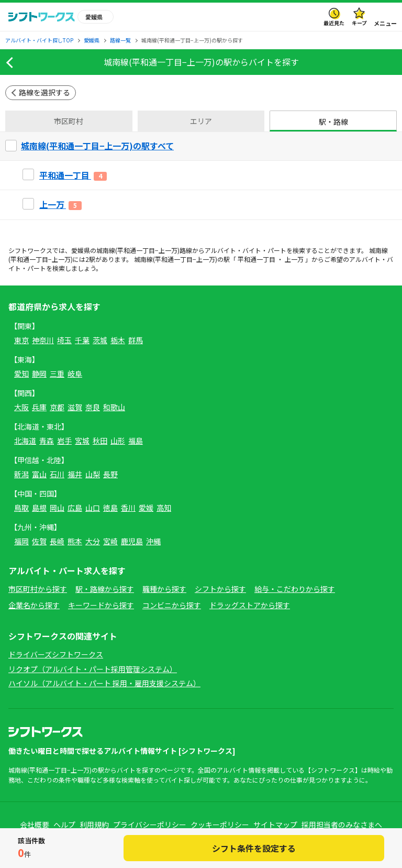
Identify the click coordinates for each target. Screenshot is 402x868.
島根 (39, 508)
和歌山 (114, 407)
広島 (75, 508)
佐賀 (39, 541)
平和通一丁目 (256, 259)
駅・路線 (333, 122)
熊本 (75, 541)
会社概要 (35, 825)
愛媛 (146, 508)
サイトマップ (275, 825)
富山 (39, 474)
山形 (118, 441)
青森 (47, 441)
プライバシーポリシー (150, 825)
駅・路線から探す (105, 589)
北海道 (25, 441)
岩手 (64, 441)
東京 (21, 340)
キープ (359, 23)
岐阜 (75, 373)
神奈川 (43, 340)
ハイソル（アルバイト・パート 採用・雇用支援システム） (104, 683)
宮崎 (110, 541)
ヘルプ (64, 825)
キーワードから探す (101, 605)
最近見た (334, 23)
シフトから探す (220, 589)
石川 (57, 474)
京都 (57, 407)
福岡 (21, 541)
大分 (93, 541)
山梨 (93, 474)
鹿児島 (132, 541)
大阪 (21, 407)
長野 (110, 474)
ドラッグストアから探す (250, 605)
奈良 (93, 407)
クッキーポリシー (220, 825)
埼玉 (64, 340)
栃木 (118, 340)
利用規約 (94, 825)
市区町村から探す (38, 589)
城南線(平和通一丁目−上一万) (138, 250)
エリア (201, 121)
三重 (57, 373)
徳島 (110, 508)
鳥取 (21, 508)
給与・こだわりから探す (295, 589)
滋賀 (75, 407)
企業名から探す (34, 605)
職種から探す (164, 589)
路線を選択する (44, 92)
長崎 (57, 541)
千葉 (82, 340)
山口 (93, 508)
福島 (136, 441)
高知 (164, 508)
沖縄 (153, 541)
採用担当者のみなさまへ (342, 825)
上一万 (294, 259)
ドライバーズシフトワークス (56, 654)
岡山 (57, 508)
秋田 (100, 441)
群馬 (136, 340)
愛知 (21, 373)
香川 (128, 508)
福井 (75, 474)
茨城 (100, 340)
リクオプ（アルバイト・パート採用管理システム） (93, 669)
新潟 (21, 474)
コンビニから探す (172, 605)
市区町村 (69, 121)
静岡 (39, 373)
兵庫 (39, 407)
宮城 (82, 441)
